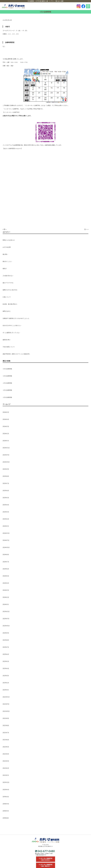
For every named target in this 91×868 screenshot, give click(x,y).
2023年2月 (6, 683)
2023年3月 (6, 676)
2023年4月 (6, 669)
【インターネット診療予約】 (11, 112)
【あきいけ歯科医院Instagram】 (13, 148)
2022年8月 (6, 725)
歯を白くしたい (7, 261)
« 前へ (5, 229)
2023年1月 (6, 690)
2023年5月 (6, 661)
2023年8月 (6, 640)
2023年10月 (6, 626)
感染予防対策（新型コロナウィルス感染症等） (17, 354)
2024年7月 (6, 562)
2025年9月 (6, 469)
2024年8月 (6, 555)
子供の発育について (9, 347)
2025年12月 (6, 448)
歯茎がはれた (7, 311)
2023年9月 (6, 633)
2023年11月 (6, 619)
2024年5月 (6, 576)
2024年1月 (6, 604)
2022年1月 (6, 775)
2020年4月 (6, 790)
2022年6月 (6, 740)
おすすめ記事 (7, 247)
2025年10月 (6, 462)
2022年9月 (6, 718)
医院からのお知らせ (9, 240)
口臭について (7, 297)
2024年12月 (6, 533)
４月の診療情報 (7, 383)
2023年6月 (6, 654)
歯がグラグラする (8, 283)
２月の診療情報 (7, 397)
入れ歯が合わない (8, 276)
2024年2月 (6, 597)
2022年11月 (6, 704)
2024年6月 (6, 569)
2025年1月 (6, 526)
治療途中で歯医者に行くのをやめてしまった (16, 318)
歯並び (5, 269)
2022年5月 (6, 747)
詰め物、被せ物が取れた (10, 304)
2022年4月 (6, 754)
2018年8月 (6, 818)
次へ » (86, 229)
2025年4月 (6, 505)
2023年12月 (6, 612)
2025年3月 (6, 512)
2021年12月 (6, 782)
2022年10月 (6, 711)
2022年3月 (6, 761)
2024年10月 (6, 547)
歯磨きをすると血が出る (10, 290)
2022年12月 (6, 697)
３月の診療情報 (7, 390)
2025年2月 (6, 519)
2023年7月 (6, 647)
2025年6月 (6, 491)
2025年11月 (6, 455)
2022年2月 (6, 768)
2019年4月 (6, 797)
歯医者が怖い (7, 340)
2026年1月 (6, 441)
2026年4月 (6, 419)
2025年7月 (6, 483)
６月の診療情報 (7, 369)
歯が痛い (5, 254)
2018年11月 (6, 804)
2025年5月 (6, 498)
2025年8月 (6, 476)
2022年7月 (6, 733)
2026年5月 (6, 412)
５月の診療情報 (7, 376)
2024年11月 (6, 540)
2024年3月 (6, 590)
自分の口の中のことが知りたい (12, 325)
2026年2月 (6, 434)
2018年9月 (6, 811)
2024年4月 (6, 583)
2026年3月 (6, 426)
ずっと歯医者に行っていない (11, 333)
